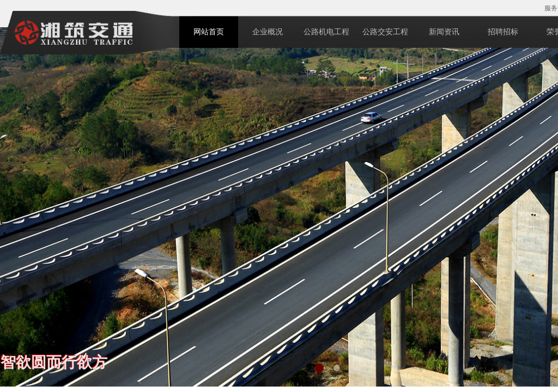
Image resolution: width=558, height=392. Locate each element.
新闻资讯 (444, 32)
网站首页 (209, 32)
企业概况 (268, 32)
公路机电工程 (326, 32)
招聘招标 (503, 32)
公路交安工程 (385, 32)
